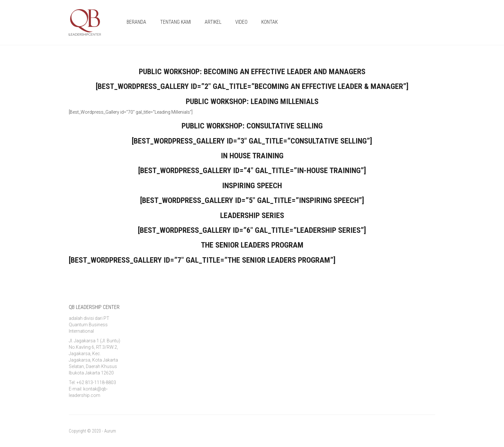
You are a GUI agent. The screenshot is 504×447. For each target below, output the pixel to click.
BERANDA (136, 22)
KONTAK (270, 22)
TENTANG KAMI (175, 22)
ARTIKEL (213, 22)
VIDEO (241, 22)
